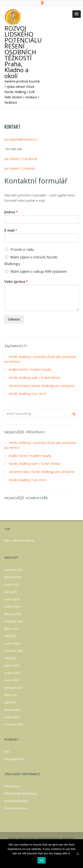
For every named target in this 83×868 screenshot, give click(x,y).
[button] (77, 15)
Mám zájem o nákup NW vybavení (39, 272)
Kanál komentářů (16, 800)
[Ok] (77, 854)
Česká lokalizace (16, 807)
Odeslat (14, 320)
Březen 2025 (13, 576)
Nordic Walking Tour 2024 (27, 394)
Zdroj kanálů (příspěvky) (21, 792)
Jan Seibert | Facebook (21, 159)
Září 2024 (11, 591)
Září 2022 (11, 657)
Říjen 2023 (11, 628)
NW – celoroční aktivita (19, 539)
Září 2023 (11, 635)
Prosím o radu (22, 250)
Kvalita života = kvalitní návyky (30, 370)
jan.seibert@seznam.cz (21, 140)
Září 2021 (11, 701)
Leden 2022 (12, 679)
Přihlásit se (12, 785)
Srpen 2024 (12, 598)
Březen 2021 (13, 709)
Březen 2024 (13, 613)
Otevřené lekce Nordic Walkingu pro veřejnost (42, 386)
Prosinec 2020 (14, 723)
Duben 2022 (12, 672)
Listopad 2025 (14, 569)
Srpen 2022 (12, 664)
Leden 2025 (12, 583)
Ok (41, 860)
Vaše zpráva (16, 282)
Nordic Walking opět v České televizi (34, 378)
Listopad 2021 (14, 687)
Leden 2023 (12, 642)
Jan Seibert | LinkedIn (20, 169)
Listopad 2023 (14, 620)
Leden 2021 (12, 716)
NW (7, 751)
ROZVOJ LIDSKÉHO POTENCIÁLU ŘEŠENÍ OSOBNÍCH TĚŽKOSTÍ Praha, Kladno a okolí (23, 53)
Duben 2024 (12, 605)
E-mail (11, 231)
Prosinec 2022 (14, 650)
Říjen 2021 (11, 694)
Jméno (11, 213)
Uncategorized (14, 758)
